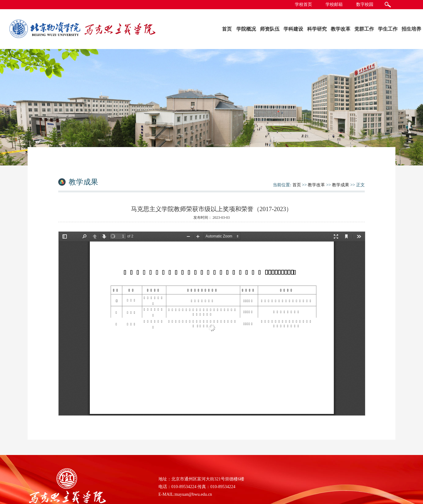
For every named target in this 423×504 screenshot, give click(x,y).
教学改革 (341, 29)
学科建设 (293, 29)
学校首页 (303, 4)
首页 (227, 29)
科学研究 (317, 29)
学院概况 (246, 29)
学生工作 (388, 29)
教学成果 (341, 185)
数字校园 (365, 4)
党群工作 (364, 29)
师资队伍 (270, 29)
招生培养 (411, 29)
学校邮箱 (334, 4)
